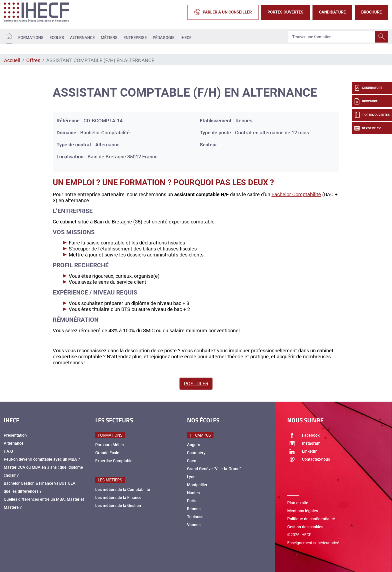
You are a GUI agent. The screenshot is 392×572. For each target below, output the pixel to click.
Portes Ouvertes (285, 12)
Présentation (15, 435)
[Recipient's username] (331, 37)
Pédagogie (164, 38)
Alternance (82, 38)
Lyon (191, 477)
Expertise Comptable (114, 461)
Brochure (371, 12)
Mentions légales (303, 511)
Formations (31, 38)
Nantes (193, 493)
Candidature (332, 12)
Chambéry (196, 453)
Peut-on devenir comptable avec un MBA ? (42, 459)
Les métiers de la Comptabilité (123, 490)
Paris (192, 501)
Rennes (194, 509)
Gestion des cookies (305, 527)
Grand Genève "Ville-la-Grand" (214, 469)
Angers (193, 445)
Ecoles (57, 38)
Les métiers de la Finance (118, 498)
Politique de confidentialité (311, 519)
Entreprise (135, 38)
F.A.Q (8, 451)
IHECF (186, 38)
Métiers (109, 38)
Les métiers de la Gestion (118, 506)
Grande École (107, 453)
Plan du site (298, 503)
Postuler (196, 384)
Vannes (194, 525)
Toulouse (195, 517)
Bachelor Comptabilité (296, 194)
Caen (192, 461)
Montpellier (197, 485)
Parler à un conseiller (223, 12)
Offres (33, 60)
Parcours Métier (110, 445)
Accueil (12, 60)
